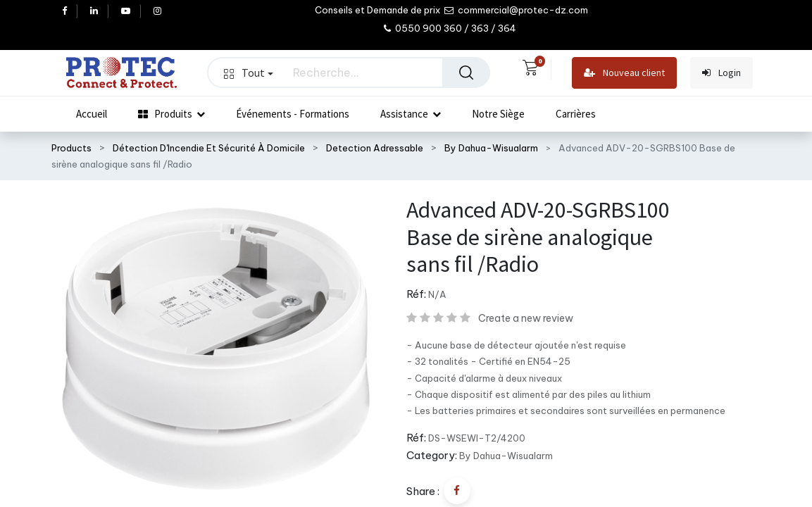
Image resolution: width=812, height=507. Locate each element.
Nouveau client (624, 73)
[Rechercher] (466, 73)
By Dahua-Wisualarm (491, 148)
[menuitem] (92, 114)
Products (71, 148)
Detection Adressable (375, 148)
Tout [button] (249, 73)
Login (722, 73)
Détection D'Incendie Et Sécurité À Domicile (209, 148)
